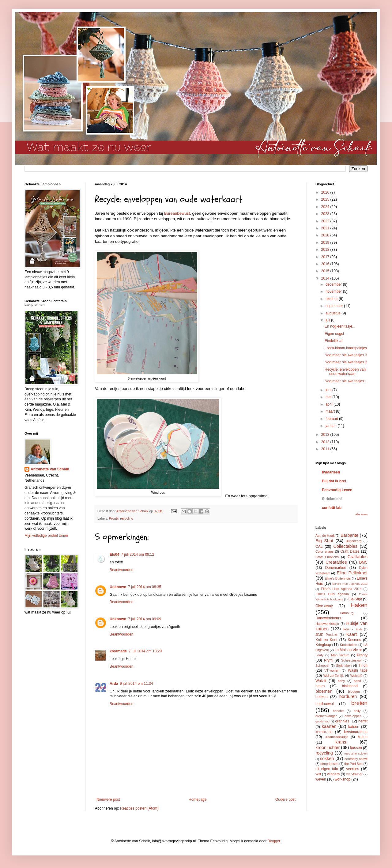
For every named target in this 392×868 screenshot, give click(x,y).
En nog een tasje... (340, 326)
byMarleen (331, 472)
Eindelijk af (334, 341)
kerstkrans (324, 732)
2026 (326, 192)
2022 (326, 221)
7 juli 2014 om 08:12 (138, 555)
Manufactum (340, 655)
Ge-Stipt (355, 599)
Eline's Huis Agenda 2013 (350, 584)
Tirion (363, 666)
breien (359, 703)
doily (357, 711)
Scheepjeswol (351, 660)
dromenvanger (326, 716)
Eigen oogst (334, 334)
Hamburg (347, 613)
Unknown (118, 587)
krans (341, 742)
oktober (332, 299)
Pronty (114, 518)
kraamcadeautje (336, 737)
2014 (326, 278)
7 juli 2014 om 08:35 (145, 587)
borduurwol (324, 704)
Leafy (319, 655)
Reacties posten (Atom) (139, 808)
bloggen (354, 692)
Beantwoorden (121, 570)
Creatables (336, 562)
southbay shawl (356, 759)
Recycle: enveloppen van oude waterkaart (345, 372)
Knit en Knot (326, 640)
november (334, 291)
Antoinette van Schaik (50, 469)
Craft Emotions (327, 557)
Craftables (357, 557)
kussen (356, 748)
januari (332, 426)
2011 (326, 449)
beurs (320, 686)
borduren (348, 696)
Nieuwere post (108, 799)
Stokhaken (344, 666)
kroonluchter (328, 747)
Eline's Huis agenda (332, 594)
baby (341, 681)
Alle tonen (361, 514)
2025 (326, 199)
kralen (362, 737)
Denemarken (336, 568)
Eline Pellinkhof (352, 573)
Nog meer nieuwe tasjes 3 (346, 355)
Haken (359, 605)
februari (332, 419)
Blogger (274, 841)
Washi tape (358, 670)
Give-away (324, 606)
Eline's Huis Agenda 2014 (341, 589)
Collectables (345, 546)
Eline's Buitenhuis (338, 578)
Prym (328, 660)
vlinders (333, 774)
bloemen (324, 691)
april (330, 404)
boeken (321, 697)
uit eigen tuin (327, 769)
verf (318, 774)
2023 (326, 214)
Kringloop (323, 645)
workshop (343, 779)
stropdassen (329, 764)
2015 (326, 271)
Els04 (114, 555)
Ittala (359, 629)
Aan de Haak (325, 536)
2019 (326, 243)
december (334, 284)
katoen (354, 727)
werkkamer (354, 774)
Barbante (349, 535)
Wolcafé (356, 676)
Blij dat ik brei (334, 481)
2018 (326, 250)
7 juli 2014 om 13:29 (145, 651)
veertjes (353, 769)
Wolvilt (321, 681)
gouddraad (322, 721)
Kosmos (354, 640)
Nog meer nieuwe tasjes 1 (346, 381)
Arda (114, 684)
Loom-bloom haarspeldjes (346, 348)
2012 (326, 442)
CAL (319, 547)
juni (329, 390)
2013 (326, 435)
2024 (326, 207)
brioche (338, 711)
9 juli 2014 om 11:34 (136, 684)
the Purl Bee (353, 764)
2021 (326, 228)
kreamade (118, 651)
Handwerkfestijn (327, 624)
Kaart (352, 634)
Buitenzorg (354, 541)
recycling (127, 518)
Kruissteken (349, 645)
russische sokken (356, 753)
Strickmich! (332, 499)
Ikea (346, 629)
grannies (342, 721)
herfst (363, 721)
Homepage (198, 799)
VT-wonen (332, 670)
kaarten (329, 726)
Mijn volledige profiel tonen (46, 536)
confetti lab (332, 508)
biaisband (350, 686)
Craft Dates (350, 551)
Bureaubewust (177, 213)
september (335, 306)
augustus (334, 313)
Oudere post (285, 799)
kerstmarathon (356, 732)
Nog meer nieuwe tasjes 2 (346, 362)
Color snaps (324, 551)
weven (321, 779)
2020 (326, 235)
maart (331, 411)
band (357, 681)
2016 (326, 264)
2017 (326, 257)
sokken (327, 759)
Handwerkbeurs (328, 618)
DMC (363, 562)
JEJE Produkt (326, 635)
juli (328, 320)
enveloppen (353, 716)
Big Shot (324, 541)
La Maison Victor (348, 650)
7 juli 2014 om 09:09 (145, 619)
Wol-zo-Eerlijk (334, 676)
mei (329, 397)
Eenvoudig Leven (337, 490)
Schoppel (322, 666)
